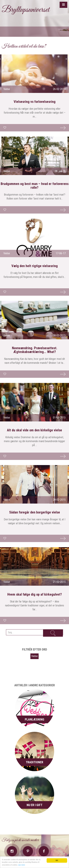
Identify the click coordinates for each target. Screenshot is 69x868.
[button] (63, 5)
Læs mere (22, 865)
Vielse (34, 656)
